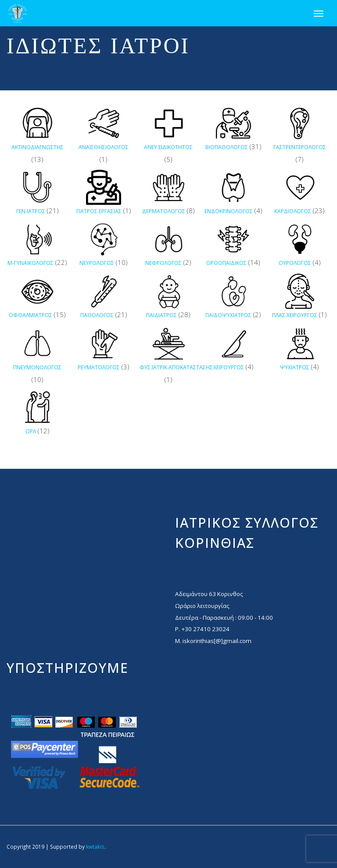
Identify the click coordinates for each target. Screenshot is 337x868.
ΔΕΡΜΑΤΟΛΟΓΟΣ (164, 211)
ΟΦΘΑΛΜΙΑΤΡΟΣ (30, 315)
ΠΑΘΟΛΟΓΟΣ (97, 315)
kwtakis (95, 847)
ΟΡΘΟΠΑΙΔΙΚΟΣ (226, 263)
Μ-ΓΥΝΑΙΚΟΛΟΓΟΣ (30, 263)
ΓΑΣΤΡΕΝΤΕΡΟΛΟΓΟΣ (300, 147)
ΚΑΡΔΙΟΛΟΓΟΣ (293, 211)
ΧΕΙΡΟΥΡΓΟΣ (229, 367)
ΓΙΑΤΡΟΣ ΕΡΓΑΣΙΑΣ (99, 211)
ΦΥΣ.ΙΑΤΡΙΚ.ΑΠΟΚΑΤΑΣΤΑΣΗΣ (176, 367)
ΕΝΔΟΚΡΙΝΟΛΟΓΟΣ (229, 211)
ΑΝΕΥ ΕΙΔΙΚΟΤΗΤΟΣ (168, 147)
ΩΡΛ (31, 431)
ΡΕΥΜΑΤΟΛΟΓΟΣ (99, 367)
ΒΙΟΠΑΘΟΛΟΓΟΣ (227, 147)
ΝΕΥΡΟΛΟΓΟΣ (97, 263)
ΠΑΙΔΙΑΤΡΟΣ (161, 315)
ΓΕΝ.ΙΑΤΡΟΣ (31, 211)
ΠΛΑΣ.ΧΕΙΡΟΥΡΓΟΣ (295, 315)
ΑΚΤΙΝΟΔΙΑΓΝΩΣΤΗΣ (38, 147)
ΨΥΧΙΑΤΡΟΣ (295, 367)
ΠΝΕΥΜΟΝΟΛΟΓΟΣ (37, 367)
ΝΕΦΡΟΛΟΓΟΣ (163, 263)
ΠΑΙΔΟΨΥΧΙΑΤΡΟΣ (228, 315)
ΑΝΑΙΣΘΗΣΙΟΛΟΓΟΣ (104, 147)
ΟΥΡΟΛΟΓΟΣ (295, 263)
